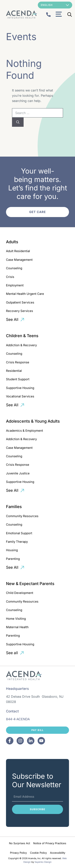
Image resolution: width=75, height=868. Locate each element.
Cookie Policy (38, 853)
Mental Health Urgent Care (25, 294)
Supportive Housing (20, 388)
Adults (12, 242)
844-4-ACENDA (18, 719)
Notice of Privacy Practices (50, 843)
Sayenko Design (43, 862)
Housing (12, 550)
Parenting (13, 559)
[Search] (18, 122)
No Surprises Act (19, 843)
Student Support (18, 379)
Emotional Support (19, 533)
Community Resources (22, 516)
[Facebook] (10, 741)
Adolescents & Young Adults (33, 421)
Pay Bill (37, 730)
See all (12, 653)
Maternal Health (17, 627)
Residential (14, 371)
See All (12, 320)
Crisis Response (18, 362)
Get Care (37, 212)
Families (14, 507)
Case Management (19, 260)
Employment (15, 285)
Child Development (20, 593)
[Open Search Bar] (70, 15)
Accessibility (58, 853)
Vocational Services (20, 396)
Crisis (10, 277)
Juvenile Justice (18, 473)
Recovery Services (19, 311)
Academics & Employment (24, 431)
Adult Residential (18, 251)
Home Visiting (16, 619)
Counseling (14, 268)
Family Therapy (17, 542)
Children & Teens (22, 336)
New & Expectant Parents (30, 584)
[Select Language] (55, 5)
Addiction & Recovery (21, 345)
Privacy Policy (18, 853)
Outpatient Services (20, 302)
